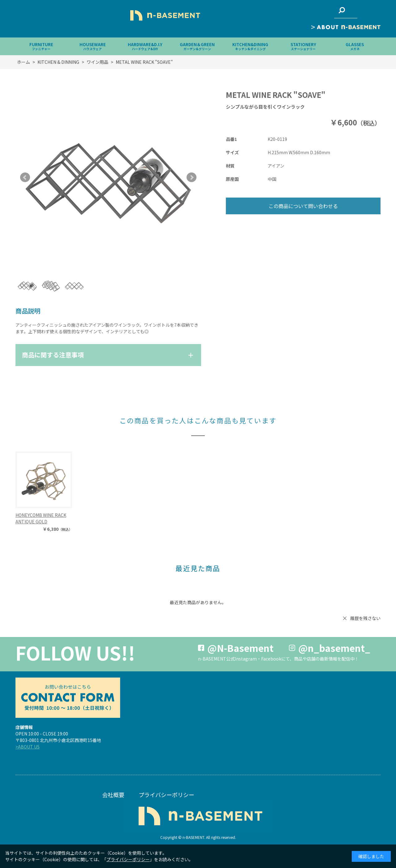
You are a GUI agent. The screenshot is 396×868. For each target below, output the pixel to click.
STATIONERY (303, 46)
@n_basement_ (334, 648)
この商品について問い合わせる (303, 206)
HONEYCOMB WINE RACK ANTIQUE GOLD (41, 518)
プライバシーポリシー (166, 795)
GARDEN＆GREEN (197, 46)
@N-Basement (240, 648)
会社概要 (113, 795)
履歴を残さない (365, 618)
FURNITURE (41, 46)
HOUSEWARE (93, 46)
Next (192, 177)
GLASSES (355, 46)
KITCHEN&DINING (250, 46)
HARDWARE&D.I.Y (145, 46)
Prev (25, 177)
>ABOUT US (28, 747)
